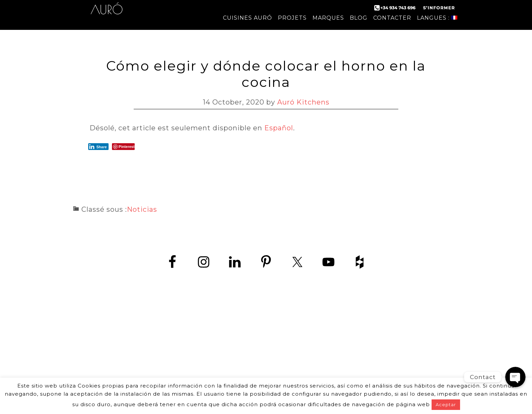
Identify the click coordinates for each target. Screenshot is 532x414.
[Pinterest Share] (123, 147)
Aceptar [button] (446, 404)
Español (279, 128)
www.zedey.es (266, 352)
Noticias (142, 209)
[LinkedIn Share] (98, 147)
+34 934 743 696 (272, 337)
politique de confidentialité (253, 370)
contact (197, 370)
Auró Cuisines (107, 14)
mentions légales (322, 370)
